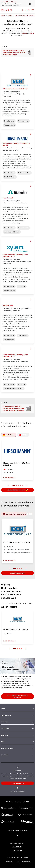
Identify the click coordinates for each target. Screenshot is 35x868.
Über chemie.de (17, 850)
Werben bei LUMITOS (17, 843)
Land (32, 33)
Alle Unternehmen (17, 573)
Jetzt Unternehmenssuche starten (17, 696)
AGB (17, 862)
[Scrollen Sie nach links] (28, 514)
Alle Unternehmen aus (17, 490)
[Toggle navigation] (33, 10)
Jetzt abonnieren (17, 783)
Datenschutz (26, 862)
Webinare (5, 735)
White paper (6, 729)
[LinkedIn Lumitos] (18, 836)
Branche (24, 33)
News (3, 709)
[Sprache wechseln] (29, 10)
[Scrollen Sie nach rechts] (31, 514)
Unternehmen (6, 715)
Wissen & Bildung (7, 748)
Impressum (9, 862)
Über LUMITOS (17, 847)
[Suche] (22, 10)
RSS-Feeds (5, 755)
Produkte (5, 722)
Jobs (3, 742)
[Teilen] (25, 10)
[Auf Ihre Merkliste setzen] (31, 75)
